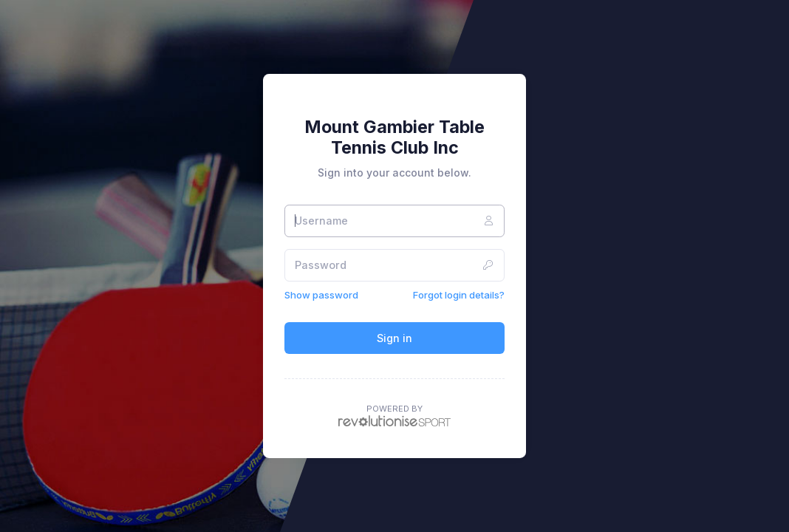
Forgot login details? (459, 295)
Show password (321, 295)
